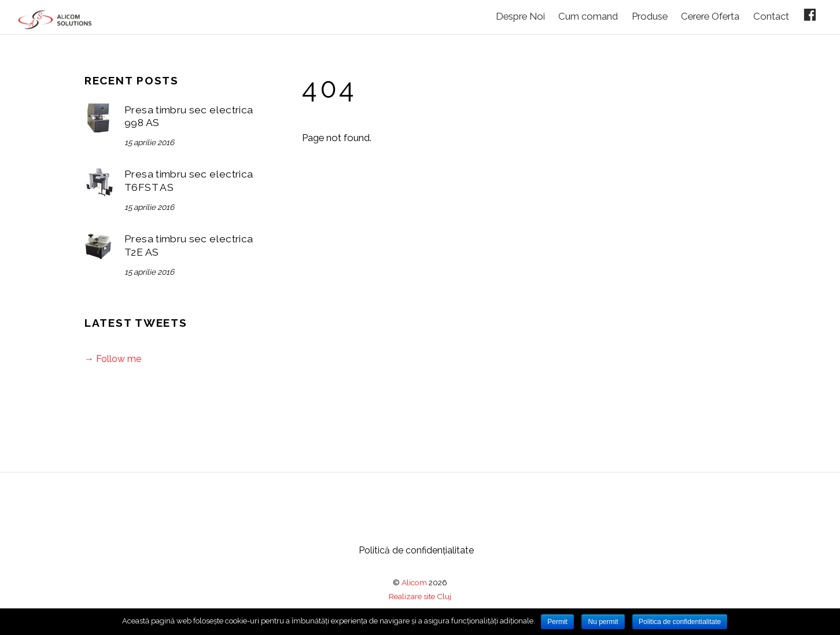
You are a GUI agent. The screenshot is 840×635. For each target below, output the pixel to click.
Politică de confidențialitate (416, 550)
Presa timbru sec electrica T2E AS (189, 245)
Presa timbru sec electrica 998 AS (189, 117)
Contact (771, 16)
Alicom (414, 582)
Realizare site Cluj (420, 596)
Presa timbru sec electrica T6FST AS (189, 181)
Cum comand (588, 16)
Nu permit (603, 622)
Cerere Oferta (710, 16)
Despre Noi (520, 16)
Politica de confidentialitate (680, 622)
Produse (650, 16)
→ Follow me (113, 359)
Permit (557, 622)
